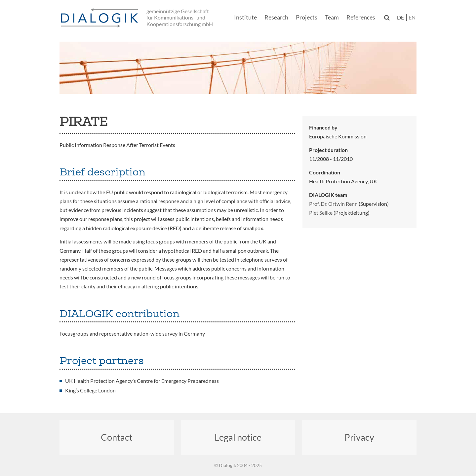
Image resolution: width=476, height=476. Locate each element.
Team (332, 17)
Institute (245, 17)
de (400, 17)
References (361, 17)
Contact (117, 437)
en (412, 17)
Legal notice (238, 437)
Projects (307, 17)
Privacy (359, 437)
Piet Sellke (321, 213)
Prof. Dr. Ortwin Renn (333, 204)
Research (276, 17)
